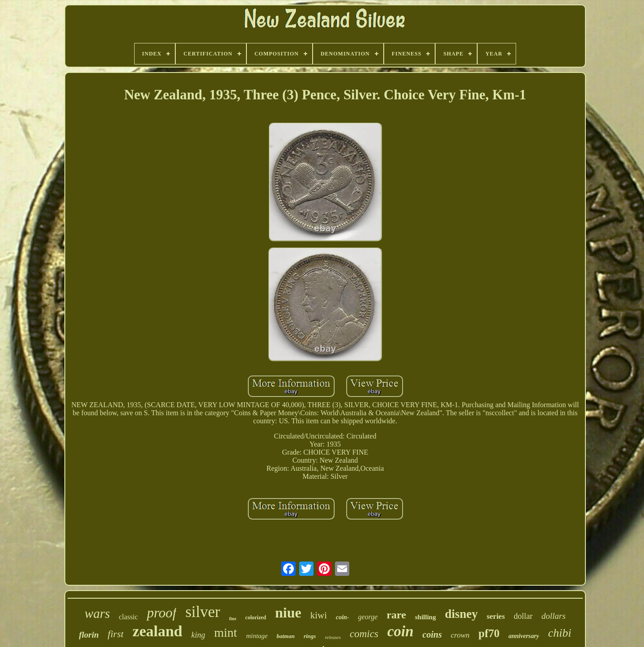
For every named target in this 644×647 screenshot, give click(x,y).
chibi (559, 633)
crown (460, 635)
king (198, 635)
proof (161, 613)
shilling (426, 617)
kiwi (319, 615)
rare (396, 615)
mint (226, 632)
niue (288, 613)
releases (333, 637)
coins (432, 634)
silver (203, 612)
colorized (256, 617)
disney (462, 614)
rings (310, 636)
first (116, 634)
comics (364, 634)
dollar (523, 616)
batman (285, 636)
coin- (343, 617)
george (368, 617)
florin (89, 635)
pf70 (489, 633)
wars (97, 613)
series (496, 616)
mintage (257, 636)
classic (129, 617)
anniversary (524, 636)
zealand (157, 631)
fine (233, 619)
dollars (554, 616)
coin (400, 631)
